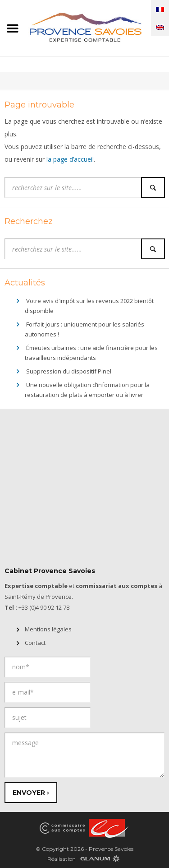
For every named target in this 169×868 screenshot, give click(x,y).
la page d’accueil (70, 159)
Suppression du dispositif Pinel (69, 371)
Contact (35, 643)
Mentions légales (48, 629)
